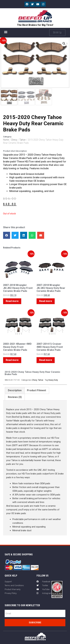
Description (15, 391)
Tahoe (22, 140)
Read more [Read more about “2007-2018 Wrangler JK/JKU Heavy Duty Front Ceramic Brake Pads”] (12, 301)
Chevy (14, 140)
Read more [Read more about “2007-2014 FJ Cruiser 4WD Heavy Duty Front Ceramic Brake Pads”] (46, 360)
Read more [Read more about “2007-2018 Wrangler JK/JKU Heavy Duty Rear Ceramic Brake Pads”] (46, 301)
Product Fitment (36, 391)
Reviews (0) (15, 397)
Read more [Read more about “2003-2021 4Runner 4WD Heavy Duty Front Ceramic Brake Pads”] (12, 360)
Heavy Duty (53, 380)
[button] (6, 32)
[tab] (15, 391)
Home (6, 140)
